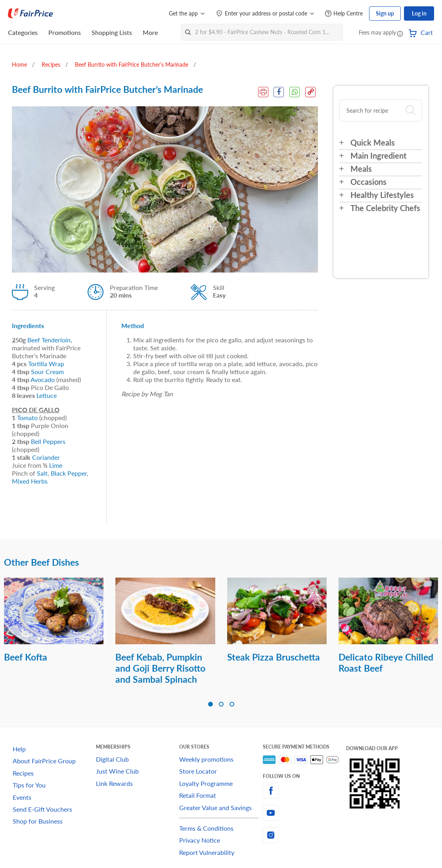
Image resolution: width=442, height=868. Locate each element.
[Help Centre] (344, 14)
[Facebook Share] (278, 92)
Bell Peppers (48, 441)
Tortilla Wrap (46, 364)
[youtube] (304, 813)
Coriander (46, 457)
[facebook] (304, 791)
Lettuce (47, 395)
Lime (56, 465)
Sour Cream (47, 372)
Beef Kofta (26, 657)
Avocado (43, 379)
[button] (400, 33)
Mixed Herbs (30, 481)
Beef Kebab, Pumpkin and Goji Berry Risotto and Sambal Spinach (160, 668)
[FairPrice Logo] (31, 13)
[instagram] (304, 835)
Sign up (385, 13)
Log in (419, 13)
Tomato (27, 418)
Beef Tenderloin (49, 340)
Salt (42, 473)
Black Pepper (69, 473)
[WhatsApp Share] (295, 92)
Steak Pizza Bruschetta (274, 657)
